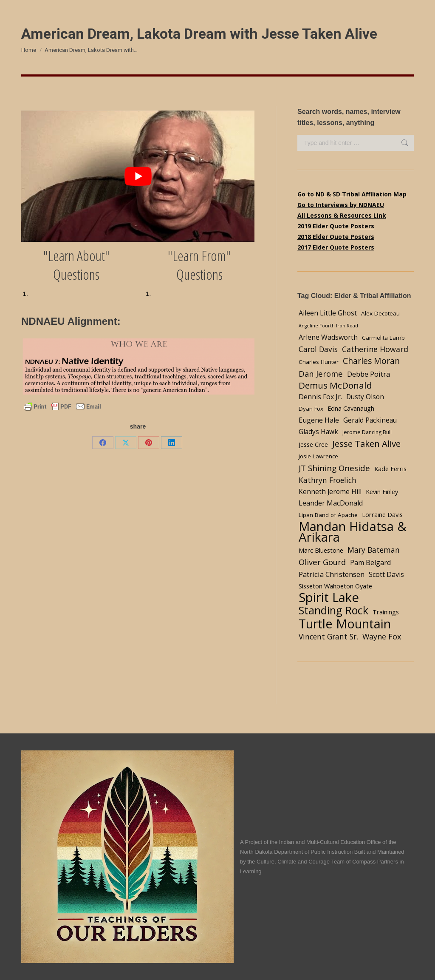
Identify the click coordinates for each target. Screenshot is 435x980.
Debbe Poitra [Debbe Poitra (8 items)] (369, 374)
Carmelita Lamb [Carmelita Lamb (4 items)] (383, 338)
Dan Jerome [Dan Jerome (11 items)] (321, 374)
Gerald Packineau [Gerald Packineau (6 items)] (370, 420)
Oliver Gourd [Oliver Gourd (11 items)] (322, 562)
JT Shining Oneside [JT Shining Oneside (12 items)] (334, 468)
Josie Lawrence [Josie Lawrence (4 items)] (318, 456)
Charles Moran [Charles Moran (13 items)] (371, 361)
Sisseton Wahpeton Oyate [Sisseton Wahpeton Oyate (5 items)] (335, 586)
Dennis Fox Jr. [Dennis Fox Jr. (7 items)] (320, 397)
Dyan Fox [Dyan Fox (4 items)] (311, 409)
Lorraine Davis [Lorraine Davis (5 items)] (382, 514)
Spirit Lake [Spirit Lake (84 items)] (329, 598)
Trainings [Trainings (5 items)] (386, 612)
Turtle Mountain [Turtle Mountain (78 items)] (345, 624)
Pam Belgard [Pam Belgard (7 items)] (370, 562)
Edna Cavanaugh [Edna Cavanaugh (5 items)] (351, 408)
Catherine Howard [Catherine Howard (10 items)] (375, 349)
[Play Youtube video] (138, 176)
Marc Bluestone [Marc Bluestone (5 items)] (321, 550)
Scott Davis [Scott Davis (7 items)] (386, 574)
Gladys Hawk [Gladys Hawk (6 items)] (318, 432)
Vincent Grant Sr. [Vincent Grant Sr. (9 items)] (328, 636)
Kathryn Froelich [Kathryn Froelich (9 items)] (328, 480)
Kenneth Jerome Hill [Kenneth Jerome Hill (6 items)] (330, 492)
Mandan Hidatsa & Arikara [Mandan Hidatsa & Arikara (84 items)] (353, 532)
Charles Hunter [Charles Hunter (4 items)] (319, 362)
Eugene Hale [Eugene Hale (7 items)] (319, 420)
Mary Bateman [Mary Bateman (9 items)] (374, 550)
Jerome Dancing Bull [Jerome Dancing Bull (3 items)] (367, 432)
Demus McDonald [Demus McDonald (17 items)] (335, 385)
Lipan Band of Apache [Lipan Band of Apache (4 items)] (328, 515)
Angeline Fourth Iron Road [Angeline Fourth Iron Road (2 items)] (328, 326)
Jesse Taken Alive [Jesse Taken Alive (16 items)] (366, 444)
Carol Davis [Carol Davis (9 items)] (318, 349)
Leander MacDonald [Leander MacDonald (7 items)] (331, 503)
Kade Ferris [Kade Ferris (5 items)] (390, 469)
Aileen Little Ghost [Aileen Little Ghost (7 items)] (328, 313)
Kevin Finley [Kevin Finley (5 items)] (382, 491)
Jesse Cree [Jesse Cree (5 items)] (313, 444)
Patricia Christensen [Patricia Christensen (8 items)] (332, 574)
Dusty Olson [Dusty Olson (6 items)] (365, 397)
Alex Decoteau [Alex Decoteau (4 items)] (380, 313)
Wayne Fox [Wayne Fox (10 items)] (382, 636)
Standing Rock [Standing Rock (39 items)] (333, 610)
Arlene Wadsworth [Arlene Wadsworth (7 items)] (328, 337)
